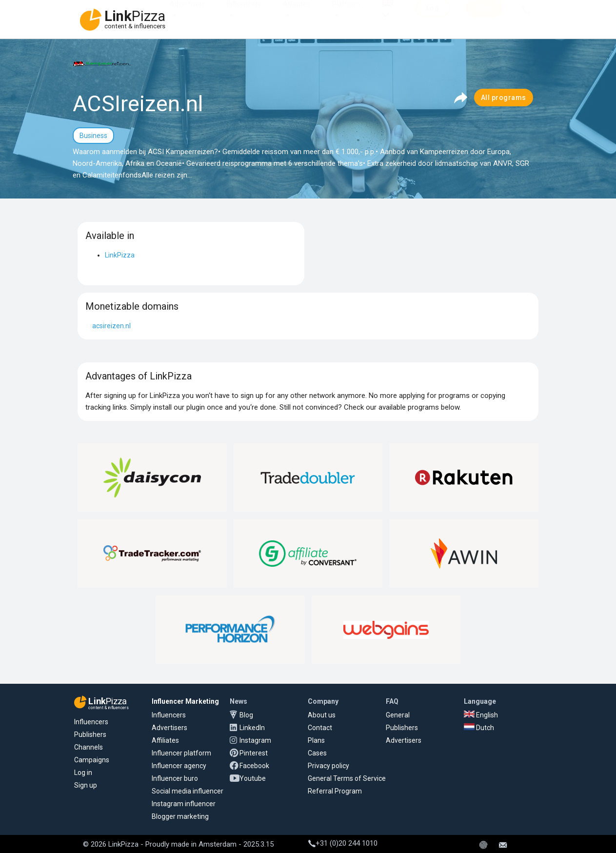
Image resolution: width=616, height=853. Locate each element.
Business (93, 136)
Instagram (255, 740)
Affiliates (297, 14)
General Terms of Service (347, 778)
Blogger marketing (180, 816)
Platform (346, 14)
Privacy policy (328, 766)
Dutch (479, 728)
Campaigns (92, 760)
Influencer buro (175, 778)
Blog (246, 715)
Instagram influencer (184, 804)
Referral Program (335, 791)
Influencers (244, 14)
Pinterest (254, 753)
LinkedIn (252, 728)
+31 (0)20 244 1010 (343, 843)
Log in (83, 773)
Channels (89, 747)
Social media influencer (188, 791)
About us (322, 715)
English (481, 715)
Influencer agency (179, 766)
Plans (316, 740)
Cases (317, 753)
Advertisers (188, 14)
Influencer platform (181, 753)
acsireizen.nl (111, 326)
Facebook (254, 766)
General (398, 715)
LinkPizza (120, 255)
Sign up (86, 785)
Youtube (253, 778)
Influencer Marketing (185, 701)
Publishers (90, 734)
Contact (320, 728)
